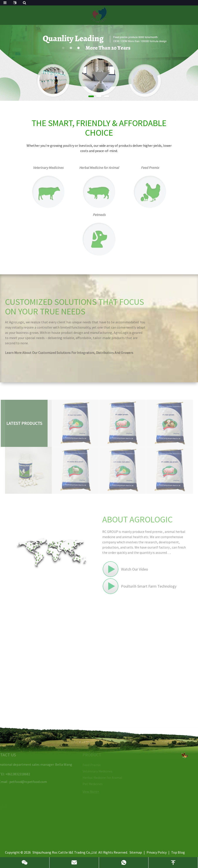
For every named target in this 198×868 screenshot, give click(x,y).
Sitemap (136, 852)
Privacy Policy (157, 852)
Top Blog (178, 852)
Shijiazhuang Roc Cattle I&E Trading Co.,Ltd (65, 852)
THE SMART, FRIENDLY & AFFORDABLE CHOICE (99, 128)
